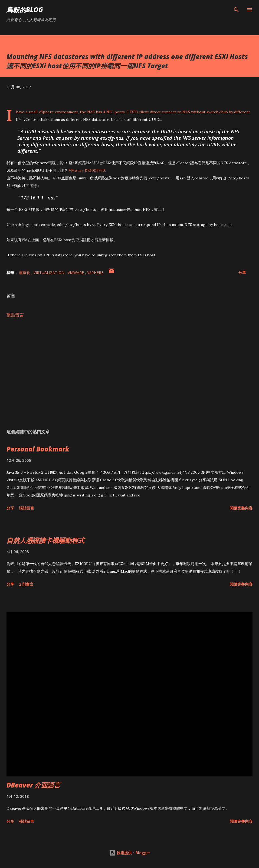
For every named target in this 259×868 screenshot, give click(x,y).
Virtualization (50, 272)
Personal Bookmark (38, 449)
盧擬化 (25, 272)
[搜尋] (236, 10)
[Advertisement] (129, 373)
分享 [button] (242, 272)
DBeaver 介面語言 (33, 785)
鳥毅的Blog (25, 10)
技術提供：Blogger (130, 853)
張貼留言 (15, 315)
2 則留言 (26, 584)
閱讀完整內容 (241, 508)
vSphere (95, 272)
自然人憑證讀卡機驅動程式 (45, 540)
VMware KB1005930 (87, 170)
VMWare (76, 272)
